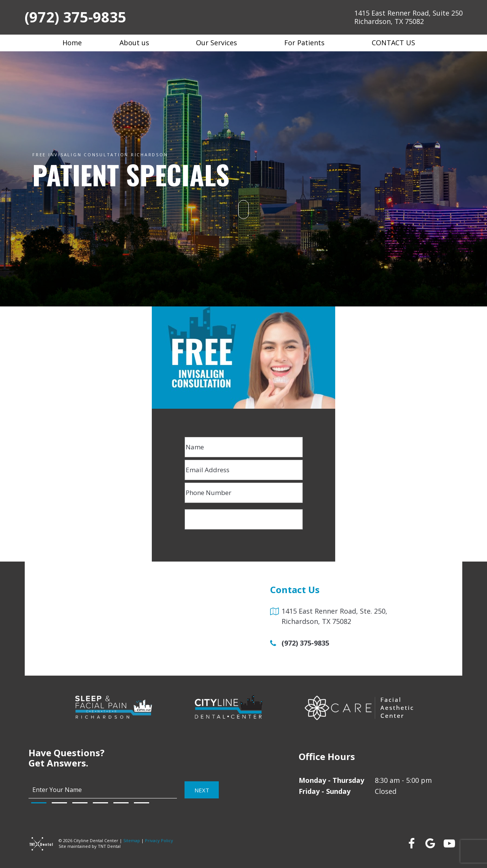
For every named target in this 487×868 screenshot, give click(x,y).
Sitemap (132, 840)
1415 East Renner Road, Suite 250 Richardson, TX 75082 (408, 17)
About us (139, 43)
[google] (430, 843)
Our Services (221, 43)
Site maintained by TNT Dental (90, 846)
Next (202, 790)
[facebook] (411, 843)
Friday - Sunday (325, 791)
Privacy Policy (159, 840)
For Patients (309, 43)
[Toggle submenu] (154, 43)
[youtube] (449, 843)
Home (72, 43)
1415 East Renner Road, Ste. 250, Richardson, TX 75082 (334, 616)
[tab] (39, 803)
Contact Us (398, 43)
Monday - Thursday (331, 780)
